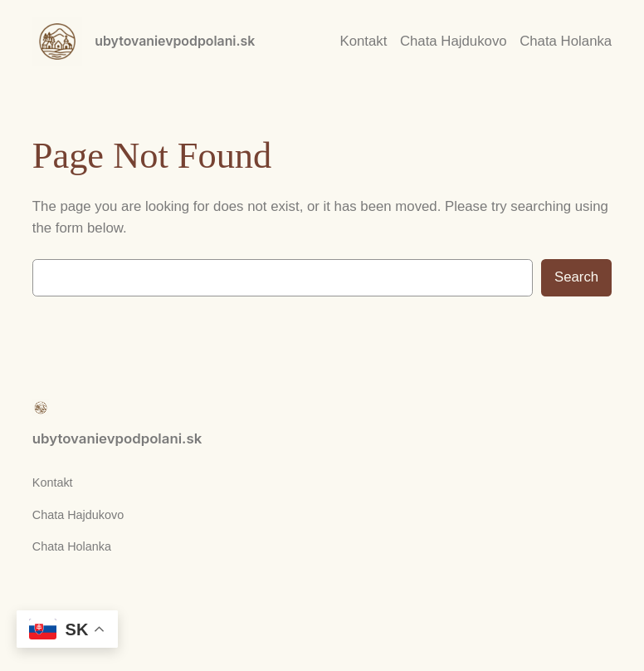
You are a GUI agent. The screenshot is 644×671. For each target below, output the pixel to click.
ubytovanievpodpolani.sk (175, 41)
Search (576, 277)
